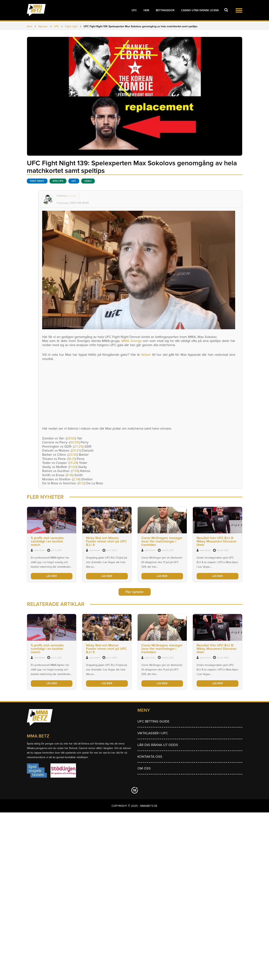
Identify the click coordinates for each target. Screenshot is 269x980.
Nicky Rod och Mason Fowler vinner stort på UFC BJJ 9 (106, 541)
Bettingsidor (165, 10)
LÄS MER (52, 576)
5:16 (70, 475)
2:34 (76, 479)
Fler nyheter (135, 592)
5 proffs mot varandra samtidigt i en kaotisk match (47, 541)
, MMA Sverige (131, 341)
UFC (134, 10)
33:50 (71, 438)
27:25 (78, 446)
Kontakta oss (150, 757)
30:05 (74, 442)
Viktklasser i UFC (153, 733)
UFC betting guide (153, 721)
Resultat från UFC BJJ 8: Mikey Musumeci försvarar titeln (217, 541)
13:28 (73, 463)
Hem (146, 10)
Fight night (37, 181)
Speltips (58, 181)
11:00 (73, 467)
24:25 (76, 450)
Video (88, 181)
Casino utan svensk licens (200, 10)
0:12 (81, 483)
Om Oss (144, 768)
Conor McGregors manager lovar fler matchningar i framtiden (162, 541)
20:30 (73, 455)
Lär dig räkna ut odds (158, 745)
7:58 (75, 471)
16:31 (72, 459)
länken (146, 355)
